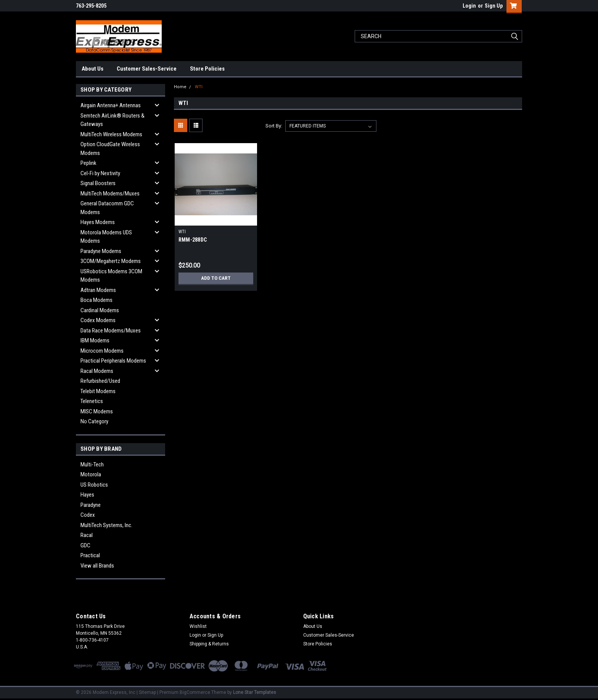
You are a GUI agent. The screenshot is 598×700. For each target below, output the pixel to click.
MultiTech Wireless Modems (111, 134)
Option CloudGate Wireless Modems (110, 149)
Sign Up (494, 6)
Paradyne (91, 505)
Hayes (87, 495)
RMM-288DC (193, 240)
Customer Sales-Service (147, 69)
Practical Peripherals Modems (113, 361)
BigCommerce (195, 692)
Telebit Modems (98, 391)
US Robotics (94, 485)
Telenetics (92, 401)
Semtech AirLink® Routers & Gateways (113, 120)
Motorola (91, 474)
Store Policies (207, 69)
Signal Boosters (98, 183)
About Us (92, 69)
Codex (88, 515)
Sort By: (274, 126)
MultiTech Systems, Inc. (106, 525)
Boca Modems (96, 300)
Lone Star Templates (255, 692)
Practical (90, 555)
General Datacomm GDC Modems (107, 208)
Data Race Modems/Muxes (111, 331)
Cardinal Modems (100, 310)
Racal (87, 535)
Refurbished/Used (100, 381)
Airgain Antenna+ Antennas (111, 105)
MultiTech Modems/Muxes (110, 194)
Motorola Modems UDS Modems (106, 237)
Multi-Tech (92, 465)
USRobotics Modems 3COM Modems (111, 276)
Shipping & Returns (209, 644)
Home (180, 87)
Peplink (88, 163)
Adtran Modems (98, 290)
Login (469, 6)
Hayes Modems (98, 222)
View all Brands (97, 566)
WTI (199, 87)
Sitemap (147, 692)
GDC (85, 545)
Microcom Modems (102, 351)
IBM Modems (95, 340)
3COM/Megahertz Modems (111, 261)
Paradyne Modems (101, 251)
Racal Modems (97, 371)
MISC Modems (97, 411)
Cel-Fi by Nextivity (100, 173)
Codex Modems (98, 320)
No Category (94, 421)
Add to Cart (216, 278)
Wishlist (198, 626)
